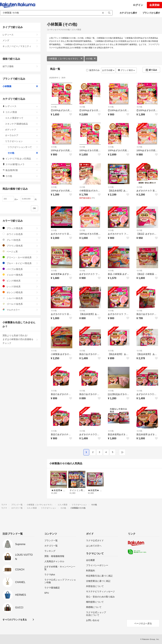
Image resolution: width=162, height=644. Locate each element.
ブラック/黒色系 (20, 228)
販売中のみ (93, 70)
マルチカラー (20, 310)
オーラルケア (22, 135)
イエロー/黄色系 (20, 275)
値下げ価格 (20, 66)
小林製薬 (20, 86)
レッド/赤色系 (20, 286)
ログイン (138, 5)
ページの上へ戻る (143, 623)
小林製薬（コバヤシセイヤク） (65, 59)
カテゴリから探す (128, 13)
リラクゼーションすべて (23, 147)
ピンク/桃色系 (20, 281)
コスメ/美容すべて (22, 118)
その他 (91, 59)
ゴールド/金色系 (20, 304)
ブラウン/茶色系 (20, 246)
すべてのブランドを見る (15, 620)
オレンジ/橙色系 (20, 292)
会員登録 (154, 5)
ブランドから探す (151, 13)
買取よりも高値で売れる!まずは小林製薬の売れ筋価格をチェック (20, 339)
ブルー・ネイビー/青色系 (20, 263)
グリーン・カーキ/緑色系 (20, 257)
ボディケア (22, 130)
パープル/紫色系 (20, 269)
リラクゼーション (22, 141)
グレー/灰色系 (20, 240)
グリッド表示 (126, 70)
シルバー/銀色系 (20, 298)
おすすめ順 (108, 70)
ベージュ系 (20, 251)
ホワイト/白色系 (20, 234)
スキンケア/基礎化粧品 (22, 124)
